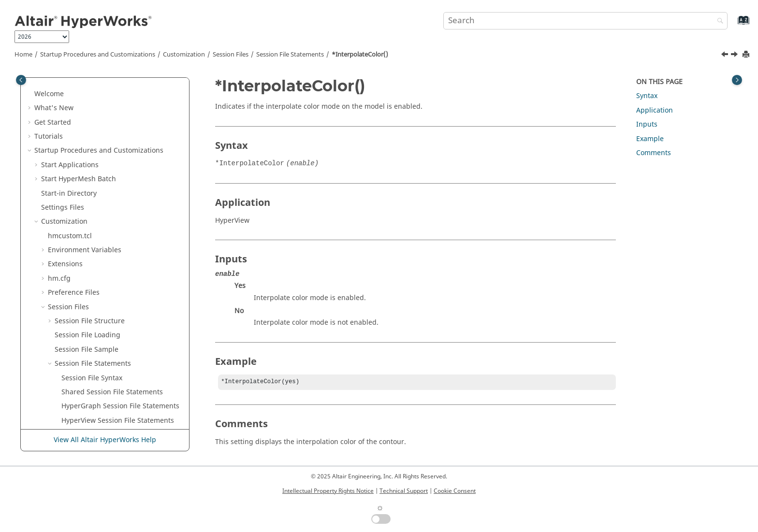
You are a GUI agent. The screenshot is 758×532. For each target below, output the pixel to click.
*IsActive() (79, 271)
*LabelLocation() (88, 385)
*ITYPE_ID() (80, 243)
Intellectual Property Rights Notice (328, 491)
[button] (58, 87)
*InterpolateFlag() (91, 214)
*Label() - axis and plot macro (110, 314)
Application (655, 110)
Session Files (231, 55)
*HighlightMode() (90, 87)
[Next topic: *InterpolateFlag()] (735, 56)
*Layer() (75, 399)
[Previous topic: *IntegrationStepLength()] (726, 56)
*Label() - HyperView (95, 342)
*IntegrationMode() (94, 172)
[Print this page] (747, 55)
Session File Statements (290, 55)
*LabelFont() (82, 371)
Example (650, 139)
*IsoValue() (80, 300)
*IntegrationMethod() (97, 158)
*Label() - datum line (95, 328)
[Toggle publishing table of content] (21, 80)
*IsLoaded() (81, 285)
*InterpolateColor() (360, 55)
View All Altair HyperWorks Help (105, 440)
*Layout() (77, 413)
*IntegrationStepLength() (103, 186)
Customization (184, 55)
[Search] (718, 22)
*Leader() (77, 427)
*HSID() (74, 101)
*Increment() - (106, 129)
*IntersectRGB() (87, 229)
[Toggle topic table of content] (737, 80)
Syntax (647, 96)
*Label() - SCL (84, 356)
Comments (654, 153)
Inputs (647, 124)
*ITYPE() (75, 257)
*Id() (69, 115)
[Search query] (585, 21)
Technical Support (404, 491)
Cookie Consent (455, 491)
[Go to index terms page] (733, 25)
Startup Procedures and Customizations (98, 55)
